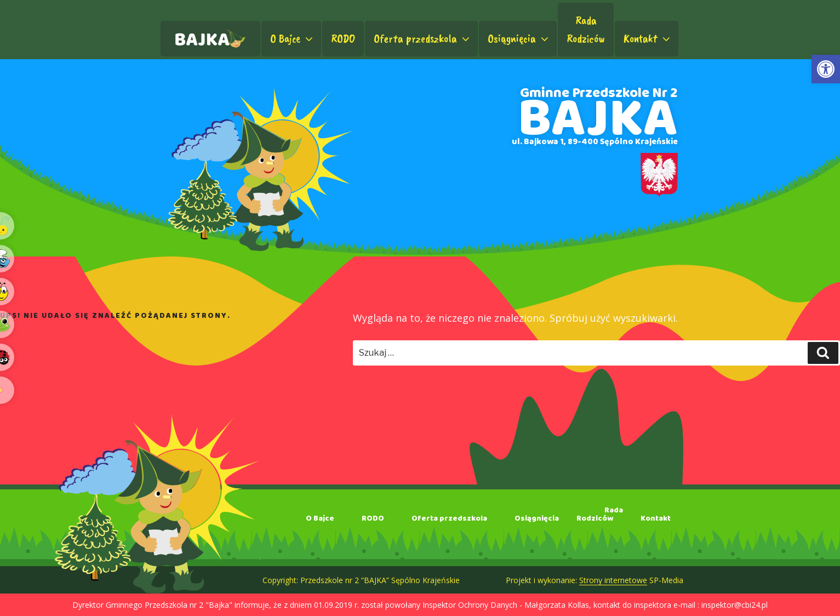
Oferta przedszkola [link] (423, 38)
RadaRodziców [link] (586, 29)
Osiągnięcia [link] (519, 38)
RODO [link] (343, 38)
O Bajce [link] (293, 38)
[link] (826, 69)
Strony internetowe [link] (613, 580)
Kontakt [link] (648, 38)
